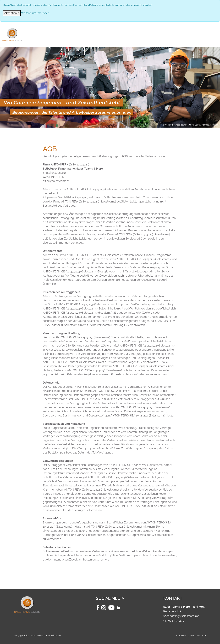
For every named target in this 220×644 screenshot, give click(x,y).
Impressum (181, 636)
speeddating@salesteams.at (181, 616)
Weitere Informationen (35, 13)
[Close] (12, 13)
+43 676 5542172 (174, 621)
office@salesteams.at (56, 181)
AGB (204, 636)
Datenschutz (194, 636)
